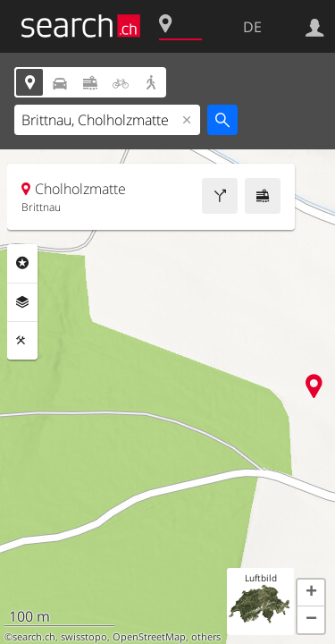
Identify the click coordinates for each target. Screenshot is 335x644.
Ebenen (22, 302)
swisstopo (84, 637)
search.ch (34, 637)
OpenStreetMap (149, 637)
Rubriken (22, 263)
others (206, 637)
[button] (311, 593)
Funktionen (22, 341)
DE (252, 27)
